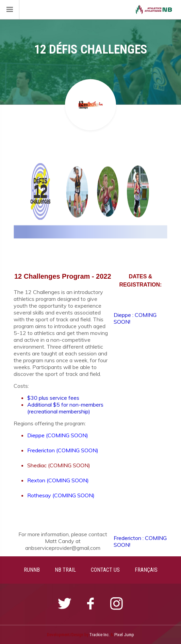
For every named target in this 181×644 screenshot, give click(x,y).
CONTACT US (105, 570)
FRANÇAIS (146, 570)
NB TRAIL (65, 570)
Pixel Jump (124, 635)
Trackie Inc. (100, 635)
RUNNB (32, 570)
